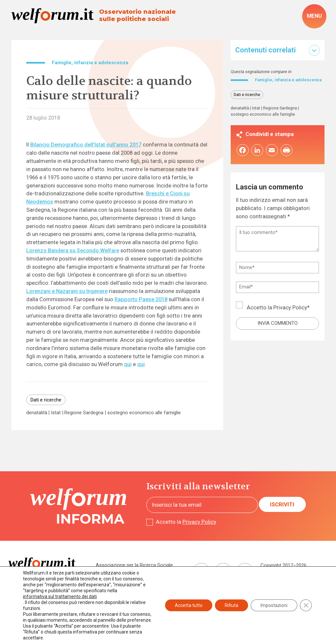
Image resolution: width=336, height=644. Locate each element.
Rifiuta (231, 605)
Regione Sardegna (84, 413)
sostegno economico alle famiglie (144, 413)
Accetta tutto (189, 605)
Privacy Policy (290, 313)
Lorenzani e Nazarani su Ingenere (67, 291)
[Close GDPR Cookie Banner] (306, 605)
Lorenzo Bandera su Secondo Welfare (73, 251)
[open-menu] (314, 16)
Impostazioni (274, 605)
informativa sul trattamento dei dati (60, 596)
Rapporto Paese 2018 (141, 299)
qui (128, 364)
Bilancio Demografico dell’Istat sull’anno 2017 (86, 145)
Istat (56, 413)
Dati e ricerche (46, 400)
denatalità (37, 413)
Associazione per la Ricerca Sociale (134, 565)
